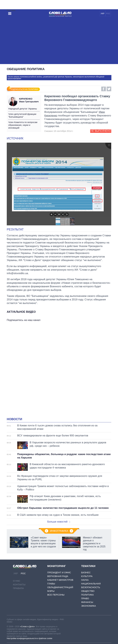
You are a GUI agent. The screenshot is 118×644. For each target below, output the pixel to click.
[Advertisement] (59, 41)
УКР (103, 14)
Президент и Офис (59, 572)
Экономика (88, 606)
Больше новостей (59, 522)
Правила (18, 588)
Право (85, 598)
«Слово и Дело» (27, 626)
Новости (14, 419)
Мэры (51, 591)
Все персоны (56, 595)
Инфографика (59, 531)
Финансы (87, 602)
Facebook (104, 89)
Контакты (19, 584)
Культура (87, 576)
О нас (17, 581)
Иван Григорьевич (29, 100)
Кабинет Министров (60, 580)
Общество (88, 591)
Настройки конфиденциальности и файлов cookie (29, 638)
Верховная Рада (58, 576)
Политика (87, 595)
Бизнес (86, 572)
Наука (85, 580)
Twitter (109, 89)
